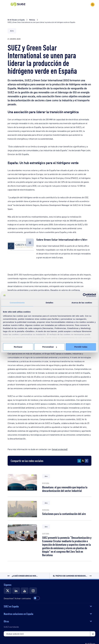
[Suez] (8, 591)
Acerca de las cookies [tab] (82, 303)
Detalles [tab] (49, 303)
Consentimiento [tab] (17, 303)
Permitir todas (81, 347)
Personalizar (50, 347)
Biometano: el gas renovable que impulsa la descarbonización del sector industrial (65, 489)
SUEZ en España (11, 606)
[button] (18, 4)
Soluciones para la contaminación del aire (64, 514)
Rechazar (18, 347)
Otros (6, 621)
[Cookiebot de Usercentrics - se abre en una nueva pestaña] (85, 295)
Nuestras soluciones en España (18, 614)
